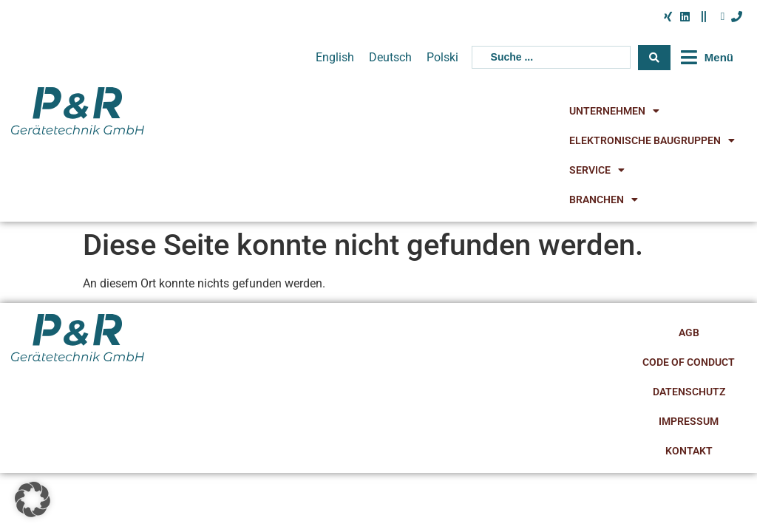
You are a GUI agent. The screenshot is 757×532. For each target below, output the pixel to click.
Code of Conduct (689, 362)
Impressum (689, 421)
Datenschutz (689, 392)
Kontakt (689, 451)
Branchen (604, 199)
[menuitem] (335, 58)
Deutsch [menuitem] (390, 57)
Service (597, 170)
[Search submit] (654, 58)
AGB (689, 332)
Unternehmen (614, 111)
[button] (706, 57)
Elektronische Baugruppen (652, 140)
